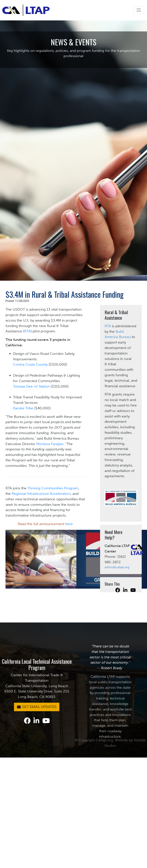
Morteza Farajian (50, 444)
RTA (27, 331)
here (69, 524)
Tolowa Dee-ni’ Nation (31, 386)
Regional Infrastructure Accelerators (41, 494)
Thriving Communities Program (53, 488)
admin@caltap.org (117, 567)
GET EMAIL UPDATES (37, 707)
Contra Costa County (30, 364)
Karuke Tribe (23, 408)
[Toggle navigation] (139, 10)
